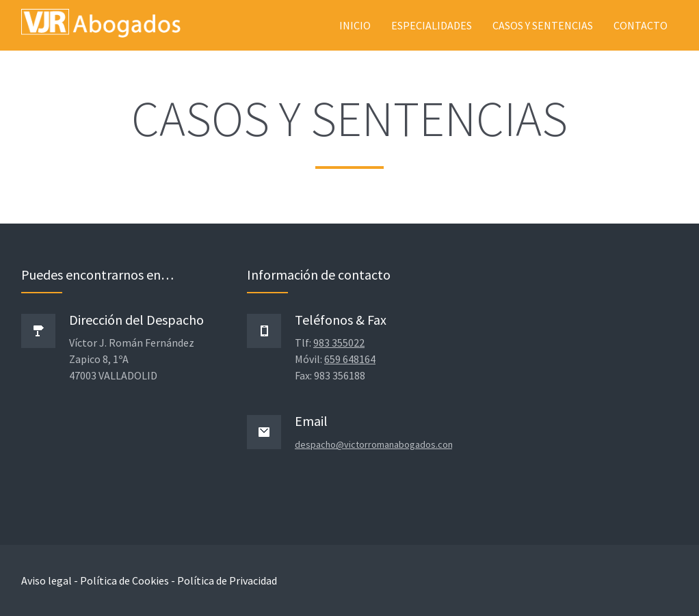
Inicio (355, 25)
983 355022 (339, 343)
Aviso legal (47, 580)
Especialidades (432, 25)
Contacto (641, 25)
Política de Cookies (124, 580)
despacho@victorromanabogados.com (375, 444)
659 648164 (350, 359)
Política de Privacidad (227, 580)
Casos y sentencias (543, 25)
